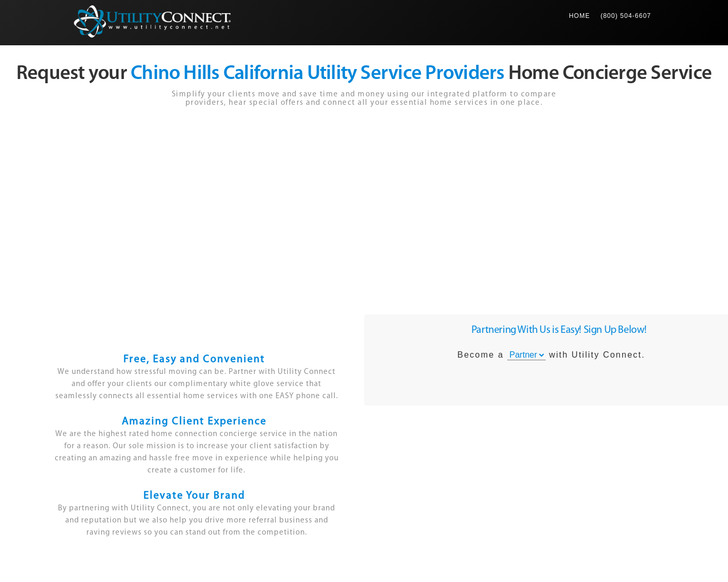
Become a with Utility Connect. (551, 355)
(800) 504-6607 (626, 16)
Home (582, 10)
